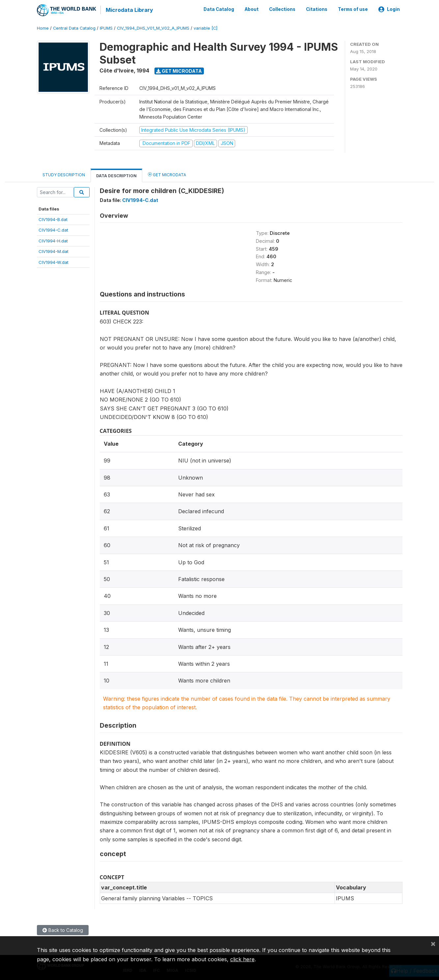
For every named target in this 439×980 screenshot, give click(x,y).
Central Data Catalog (74, 28)
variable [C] (206, 28)
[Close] (433, 943)
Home (43, 28)
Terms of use (353, 9)
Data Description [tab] (116, 175)
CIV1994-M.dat (54, 251)
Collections (282, 9)
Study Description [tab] (64, 174)
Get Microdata (179, 70)
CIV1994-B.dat (53, 219)
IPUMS (106, 28)
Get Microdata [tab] (167, 174)
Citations (317, 9)
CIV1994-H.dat (53, 240)
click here (242, 959)
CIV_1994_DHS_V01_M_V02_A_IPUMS (153, 28)
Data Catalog (219, 9)
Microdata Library (129, 10)
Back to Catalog (63, 930)
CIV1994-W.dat (54, 262)
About (252, 9)
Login (389, 9)
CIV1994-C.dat (53, 230)
